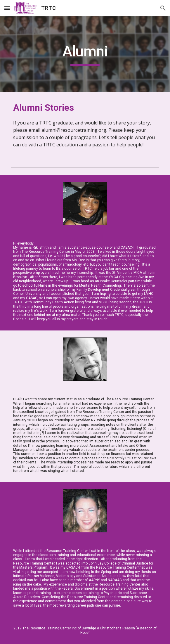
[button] (7, 8)
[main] (85, 54)
